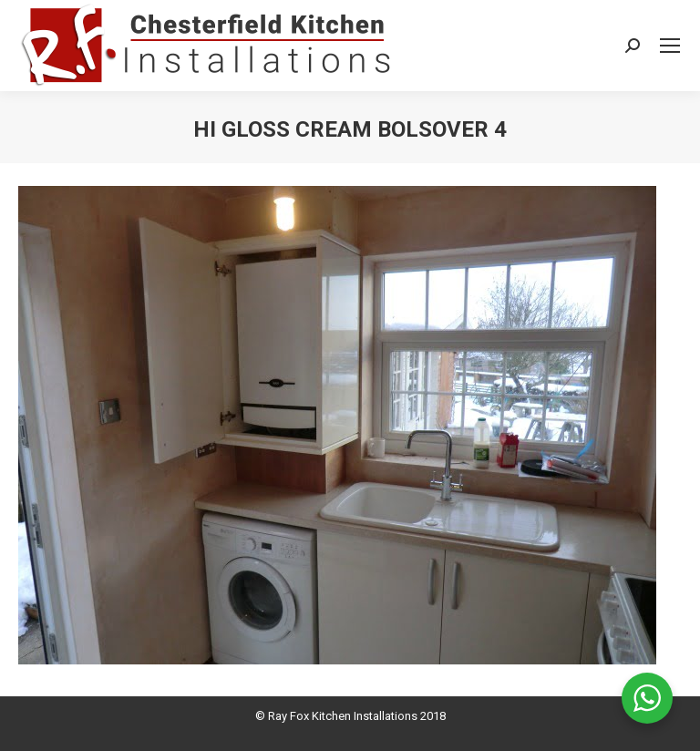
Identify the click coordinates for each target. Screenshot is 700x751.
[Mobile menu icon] (670, 46)
